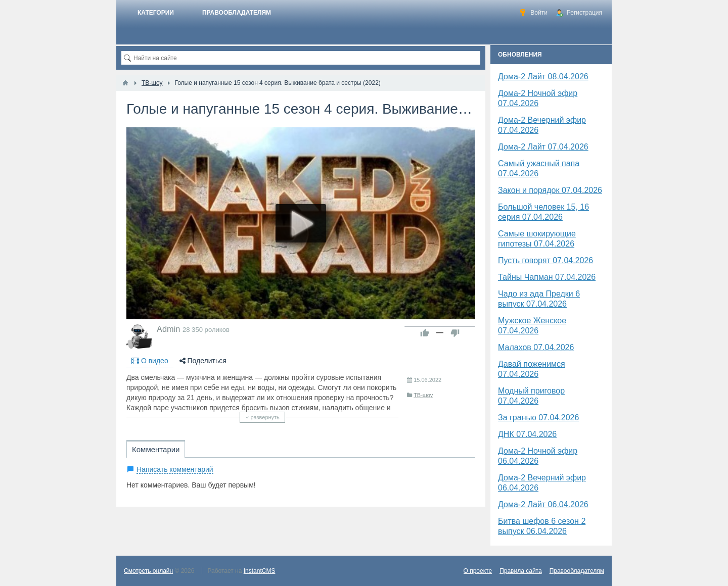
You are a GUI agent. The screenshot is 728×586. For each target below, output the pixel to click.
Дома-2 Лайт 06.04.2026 (543, 504)
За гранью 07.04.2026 (538, 418)
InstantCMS (260, 571)
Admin (168, 329)
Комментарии (156, 449)
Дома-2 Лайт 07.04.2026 (543, 147)
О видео (150, 361)
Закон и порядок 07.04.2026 (550, 190)
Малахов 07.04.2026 (536, 347)
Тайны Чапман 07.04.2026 (547, 277)
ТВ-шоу (423, 395)
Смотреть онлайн (148, 571)
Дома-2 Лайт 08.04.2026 (543, 77)
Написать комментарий (175, 469)
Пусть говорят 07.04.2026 (545, 260)
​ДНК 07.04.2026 (527, 434)
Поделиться (203, 361)
